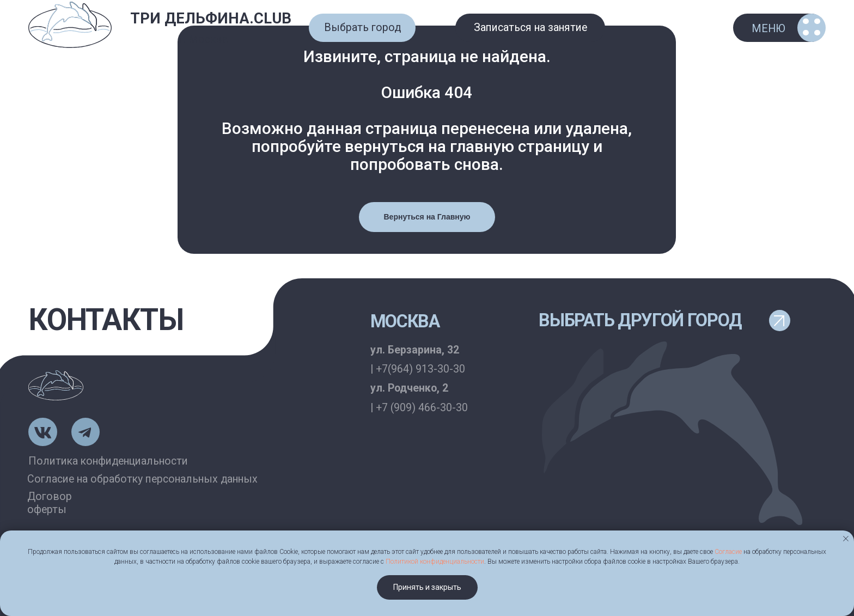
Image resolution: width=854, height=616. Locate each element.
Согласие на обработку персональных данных (142, 479)
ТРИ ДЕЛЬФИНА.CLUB (211, 19)
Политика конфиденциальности (108, 461)
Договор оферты (50, 503)
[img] (70, 25)
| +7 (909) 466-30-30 (419, 408)
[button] (362, 28)
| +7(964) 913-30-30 (418, 369)
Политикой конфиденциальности (435, 562)
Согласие (728, 552)
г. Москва (203, 39)
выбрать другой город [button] (640, 320)
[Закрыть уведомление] (846, 539)
